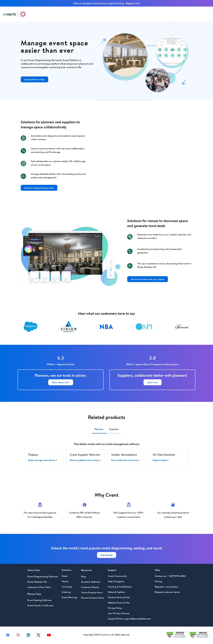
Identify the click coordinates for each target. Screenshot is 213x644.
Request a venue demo (166, 587)
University (67, 587)
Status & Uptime (116, 592)
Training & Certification (120, 587)
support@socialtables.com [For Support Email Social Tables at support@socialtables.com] (137, 619)
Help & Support (116, 581)
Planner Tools (34, 594)
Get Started (201, 14)
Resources (151, 14)
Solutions (132, 14)
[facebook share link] (8, 635)
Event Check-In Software (40, 605)
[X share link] (39, 635)
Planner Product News (92, 598)
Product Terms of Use (119, 597)
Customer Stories (90, 587)
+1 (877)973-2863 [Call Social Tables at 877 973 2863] (176, 576)
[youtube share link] (49, 635)
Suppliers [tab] (114, 429)
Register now (132, 3)
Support (168, 14)
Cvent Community (117, 576)
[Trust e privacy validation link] (177, 634)
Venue (65, 581)
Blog (83, 576)
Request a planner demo (167, 592)
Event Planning (69, 597)
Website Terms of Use (119, 603)
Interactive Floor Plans (39, 587)
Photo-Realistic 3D (37, 582)
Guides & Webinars (91, 582)
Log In (183, 14)
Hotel (65, 576)
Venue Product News (92, 592)
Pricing (158, 581)
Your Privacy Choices (119, 613)
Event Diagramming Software (43, 576)
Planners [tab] (99, 429)
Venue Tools (34, 570)
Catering (66, 592)
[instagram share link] (18, 635)
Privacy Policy (115, 608)
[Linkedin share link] (28, 635)
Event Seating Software (39, 600)
